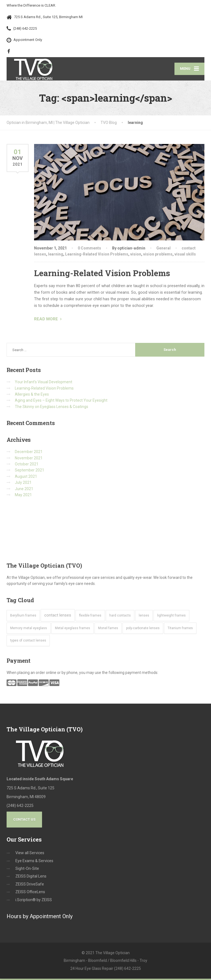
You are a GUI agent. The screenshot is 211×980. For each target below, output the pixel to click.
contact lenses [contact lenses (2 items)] (58, 616)
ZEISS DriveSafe (30, 885)
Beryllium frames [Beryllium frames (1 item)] (23, 617)
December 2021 (29, 453)
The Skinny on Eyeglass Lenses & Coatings (52, 408)
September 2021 (30, 471)
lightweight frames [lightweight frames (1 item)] (171, 617)
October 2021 (27, 465)
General (163, 249)
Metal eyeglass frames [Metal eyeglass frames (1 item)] (73, 629)
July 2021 (23, 484)
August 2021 (26, 477)
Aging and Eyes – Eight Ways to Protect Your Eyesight (61, 402)
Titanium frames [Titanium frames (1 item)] (180, 629)
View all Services (30, 854)
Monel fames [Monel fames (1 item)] (108, 629)
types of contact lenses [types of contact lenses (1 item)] (28, 642)
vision (136, 255)
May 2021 (23, 496)
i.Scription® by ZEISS (34, 901)
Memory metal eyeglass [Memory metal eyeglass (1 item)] (29, 629)
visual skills (185, 255)
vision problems (158, 255)
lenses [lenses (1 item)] (144, 617)
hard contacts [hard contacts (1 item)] (120, 617)
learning (56, 255)
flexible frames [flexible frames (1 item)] (90, 617)
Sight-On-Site (27, 870)
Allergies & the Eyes (32, 395)
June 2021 (24, 490)
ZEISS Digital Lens (31, 878)
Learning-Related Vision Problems (97, 255)
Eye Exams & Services (34, 862)
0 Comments (89, 249)
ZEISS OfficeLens (30, 893)
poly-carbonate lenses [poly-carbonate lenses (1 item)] (143, 629)
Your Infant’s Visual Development (44, 383)
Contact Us (24, 821)
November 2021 (29, 459)
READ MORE (46, 320)
